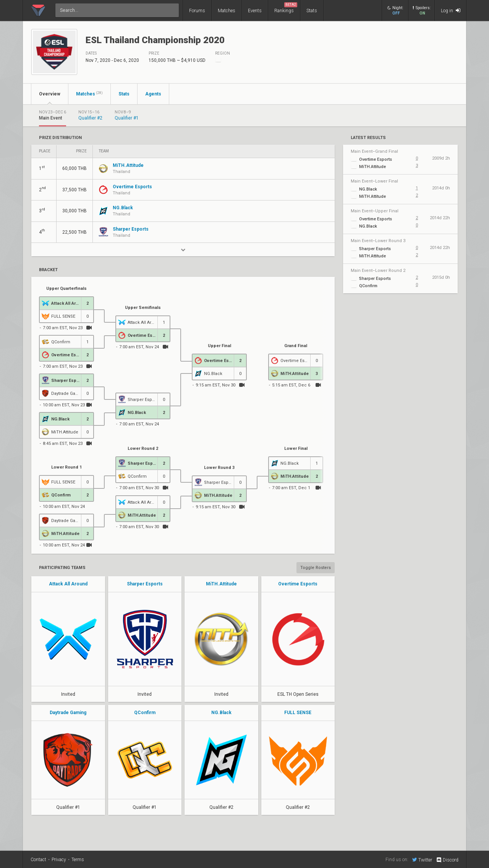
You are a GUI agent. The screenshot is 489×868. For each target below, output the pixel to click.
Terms (78, 860)
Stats (312, 11)
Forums (197, 11)
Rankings (286, 8)
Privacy (59, 860)
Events (255, 11)
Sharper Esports (145, 584)
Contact (38, 860)
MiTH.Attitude (221, 584)
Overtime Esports (298, 584)
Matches (227, 11)
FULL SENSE (298, 713)
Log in (451, 11)
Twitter (422, 860)
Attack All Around (68, 584)
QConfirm (145, 713)
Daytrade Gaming (68, 713)
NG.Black (221, 713)
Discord (447, 860)
